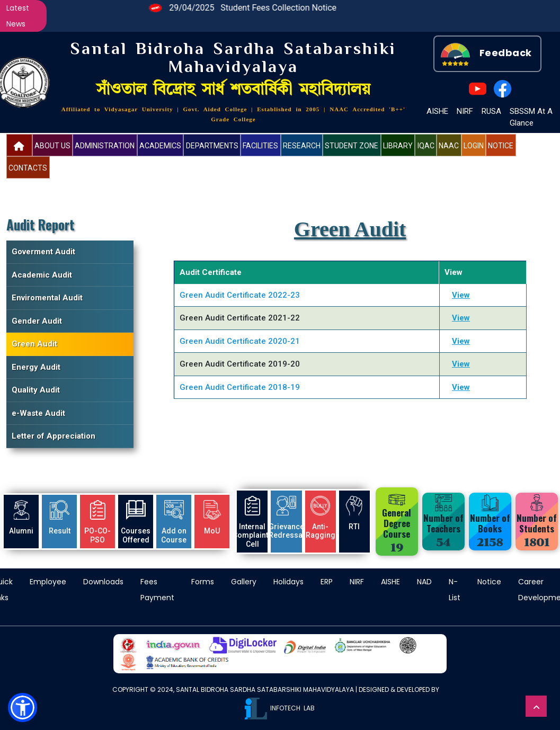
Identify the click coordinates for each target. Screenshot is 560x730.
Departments (212, 146)
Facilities (260, 146)
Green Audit (34, 344)
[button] (23, 707)
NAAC (449, 146)
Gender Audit (37, 321)
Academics (160, 146)
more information (35, 678)
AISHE (437, 111)
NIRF (465, 111)
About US (52, 146)
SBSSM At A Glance (531, 117)
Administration (105, 146)
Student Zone (352, 146)
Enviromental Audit (47, 298)
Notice (501, 146)
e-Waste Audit (38, 413)
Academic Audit (42, 275)
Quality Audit (36, 390)
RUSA (491, 111)
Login (474, 146)
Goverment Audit (43, 252)
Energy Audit (36, 367)
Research (302, 146)
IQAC (426, 146)
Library (398, 146)
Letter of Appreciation (54, 436)
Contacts (28, 168)
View (461, 295)
